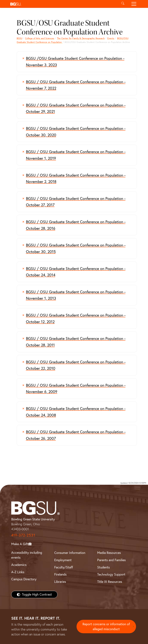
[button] (63, 4)
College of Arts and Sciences (40, 38)
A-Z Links (18, 572)
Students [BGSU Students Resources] (103, 567)
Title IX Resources (110, 582)
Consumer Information (70, 553)
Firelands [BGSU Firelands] (60, 574)
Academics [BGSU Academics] (19, 565)
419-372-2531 (23, 535)
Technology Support (111, 574)
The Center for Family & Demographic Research (81, 38)
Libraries (60, 582)
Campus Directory (24, 579)
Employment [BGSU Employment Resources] (63, 560)
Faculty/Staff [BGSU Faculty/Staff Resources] (64, 567)
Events (111, 38)
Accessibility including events (27, 555)
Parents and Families (111, 560)
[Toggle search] (123, 4)
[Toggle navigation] (134, 4)
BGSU (19, 38)
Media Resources (109, 553)
